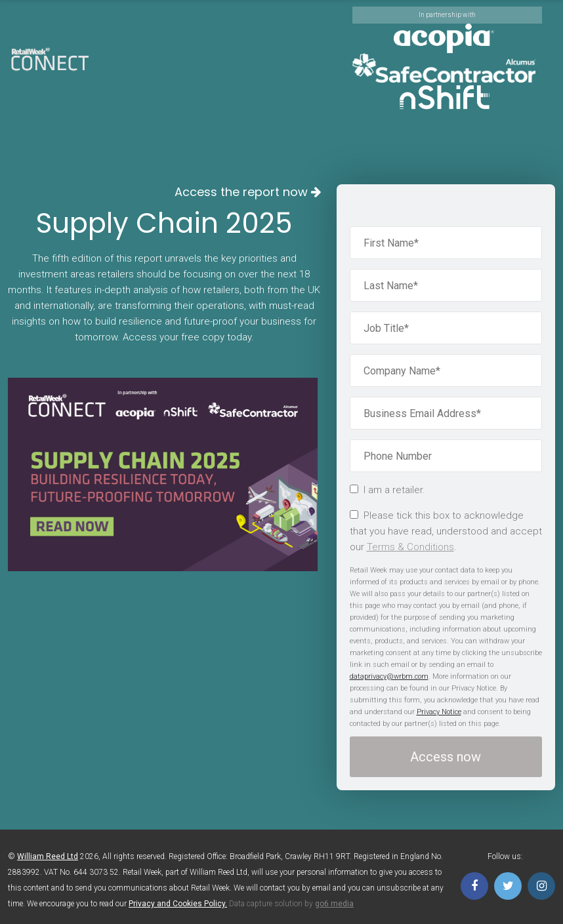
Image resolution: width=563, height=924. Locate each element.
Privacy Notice (439, 712)
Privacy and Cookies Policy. (178, 904)
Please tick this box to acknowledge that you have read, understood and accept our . (446, 531)
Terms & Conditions (410, 547)
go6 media (334, 904)
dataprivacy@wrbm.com (389, 676)
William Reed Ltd (48, 856)
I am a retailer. (387, 490)
